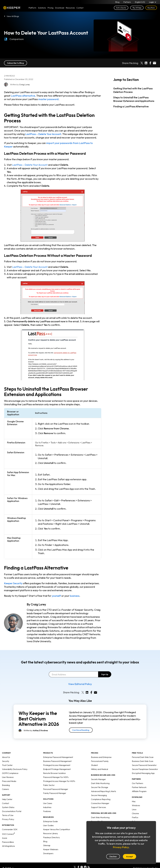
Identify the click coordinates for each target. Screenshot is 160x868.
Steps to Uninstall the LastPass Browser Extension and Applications (134, 99)
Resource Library (50, 827)
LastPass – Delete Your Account (43, 134)
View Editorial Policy (80, 678)
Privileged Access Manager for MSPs (59, 775)
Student (94, 759)
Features (47, 805)
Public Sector (49, 779)
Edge (134, 819)
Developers (48, 847)
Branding (6, 779)
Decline (113, 857)
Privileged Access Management (57, 759)
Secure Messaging (99, 789)
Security (6, 755)
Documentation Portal (12, 805)
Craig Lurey (38, 604)
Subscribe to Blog (15, 63)
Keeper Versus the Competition (57, 823)
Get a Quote (121, 8)
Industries (47, 801)
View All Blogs (13, 16)
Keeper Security (13, 583)
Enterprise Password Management (58, 751)
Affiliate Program (139, 785)
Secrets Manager (98, 773)
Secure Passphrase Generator (145, 763)
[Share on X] (142, 63)
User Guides (48, 819)
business (75, 596)
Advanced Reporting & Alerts (103, 785)
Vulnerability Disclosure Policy (15, 763)
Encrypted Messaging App (143, 767)
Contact (5, 797)
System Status (8, 801)
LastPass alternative (23, 96)
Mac (134, 795)
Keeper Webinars (51, 843)
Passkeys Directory (51, 831)
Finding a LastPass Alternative (131, 106)
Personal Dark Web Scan (143, 751)
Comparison (14, 39)
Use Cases (48, 797)
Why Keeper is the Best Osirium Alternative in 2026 (39, 713)
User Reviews (8, 771)
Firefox (135, 811)
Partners (127, 2)
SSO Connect (8, 828)
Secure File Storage (100, 781)
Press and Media (9, 775)
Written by (36, 724)
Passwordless (8, 836)
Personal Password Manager (56, 783)
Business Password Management (57, 755)
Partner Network (139, 781)
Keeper (12, 8)
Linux (134, 803)
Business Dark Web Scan (143, 755)
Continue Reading (81, 724)
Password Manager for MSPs (56, 771)
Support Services (98, 801)
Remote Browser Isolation (54, 767)
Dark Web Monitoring (100, 777)
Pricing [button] (50, 8)
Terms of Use (8, 809)
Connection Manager (100, 797)
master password (48, 99)
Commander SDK (10, 823)
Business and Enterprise (101, 751)
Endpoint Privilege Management (57, 763)
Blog (117, 2)
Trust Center (7, 759)
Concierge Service (99, 819)
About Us (6, 751)
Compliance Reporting (101, 793)
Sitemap (47, 839)
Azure (5, 832)
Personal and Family (100, 755)
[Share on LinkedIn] (146, 63)
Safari (135, 815)
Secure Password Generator (144, 759)
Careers (5, 783)
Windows (136, 799)
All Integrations (8, 840)
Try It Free (137, 8)
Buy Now (151, 8)
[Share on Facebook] (150, 63)
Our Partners (137, 777)
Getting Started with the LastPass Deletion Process (133, 90)
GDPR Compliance (10, 767)
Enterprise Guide (50, 815)
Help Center (7, 793)
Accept (129, 857)
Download (60, 8)
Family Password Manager (55, 787)
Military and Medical (99, 763)
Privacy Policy (8, 813)
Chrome (135, 807)
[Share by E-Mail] (154, 63)
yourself (56, 596)
